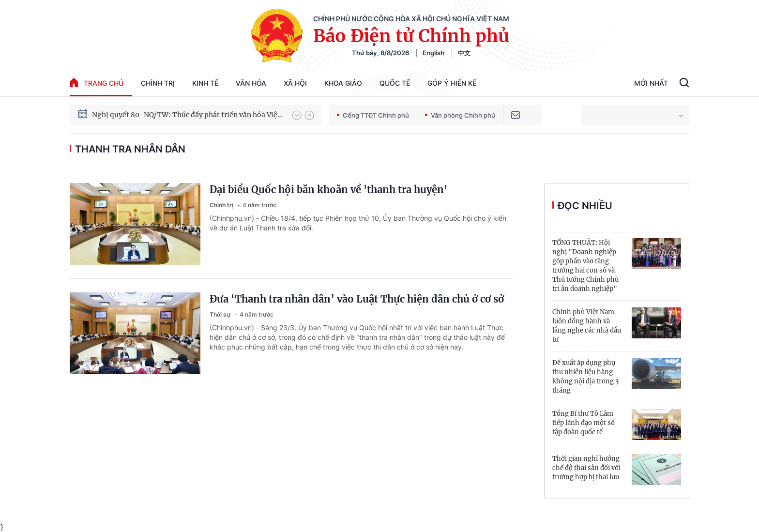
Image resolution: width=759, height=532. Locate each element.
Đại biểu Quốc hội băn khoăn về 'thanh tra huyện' (328, 190)
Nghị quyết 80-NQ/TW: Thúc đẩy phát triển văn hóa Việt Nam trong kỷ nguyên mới (187, 116)
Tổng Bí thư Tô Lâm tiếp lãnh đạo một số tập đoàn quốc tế (584, 423)
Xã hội (295, 83)
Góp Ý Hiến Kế (452, 83)
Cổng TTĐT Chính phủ (373, 115)
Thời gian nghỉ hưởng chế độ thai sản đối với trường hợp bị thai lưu (586, 468)
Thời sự (221, 314)
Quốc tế (395, 83)
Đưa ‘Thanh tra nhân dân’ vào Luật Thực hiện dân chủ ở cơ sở (357, 299)
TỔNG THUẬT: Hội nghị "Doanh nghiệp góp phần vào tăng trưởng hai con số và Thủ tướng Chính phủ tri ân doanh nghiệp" (585, 266)
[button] (297, 115)
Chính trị (158, 83)
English (433, 53)
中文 (464, 53)
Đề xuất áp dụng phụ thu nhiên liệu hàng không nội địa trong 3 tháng (585, 377)
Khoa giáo (343, 83)
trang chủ (97, 83)
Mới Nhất (651, 83)
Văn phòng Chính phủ (460, 115)
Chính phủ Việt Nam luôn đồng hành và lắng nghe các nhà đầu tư (587, 326)
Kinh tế (205, 83)
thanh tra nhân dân (130, 149)
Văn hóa (251, 83)
